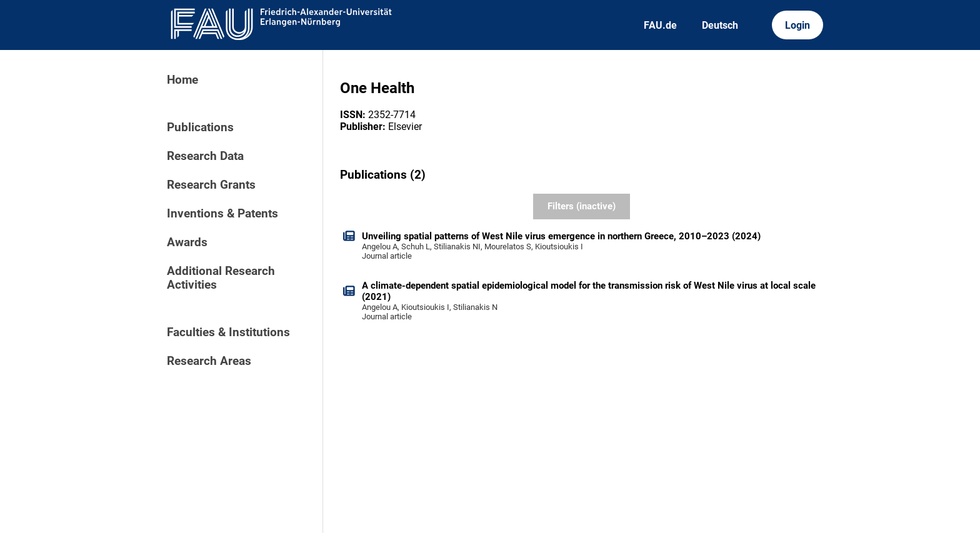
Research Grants (211, 185)
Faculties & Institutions (228, 332)
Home (182, 80)
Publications (200, 127)
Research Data (205, 156)
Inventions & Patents (222, 214)
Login (797, 25)
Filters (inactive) (582, 206)
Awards (187, 242)
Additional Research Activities (221, 278)
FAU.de (660, 25)
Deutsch (720, 25)
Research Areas (209, 361)
